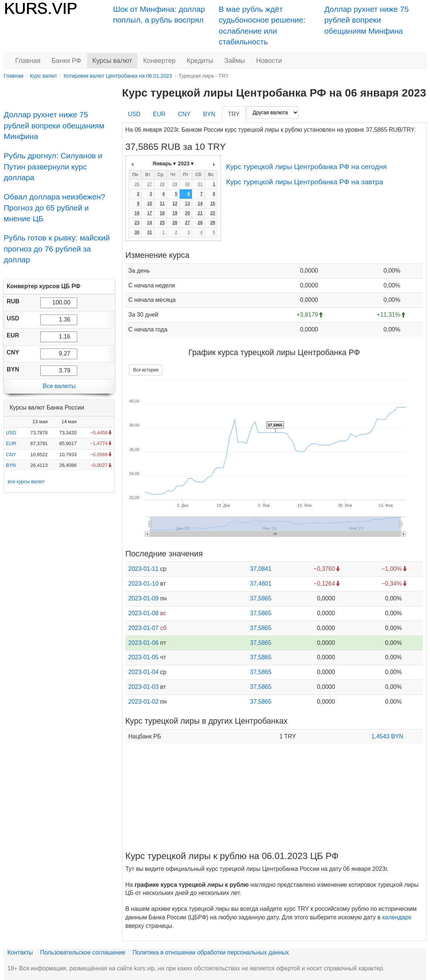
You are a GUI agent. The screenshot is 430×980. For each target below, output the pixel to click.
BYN (11, 465)
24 (150, 223)
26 (137, 184)
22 (213, 213)
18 (162, 213)
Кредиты (200, 61)
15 (213, 203)
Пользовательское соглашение (83, 952)
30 (187, 184)
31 (200, 184)
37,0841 (261, 569)
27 (150, 184)
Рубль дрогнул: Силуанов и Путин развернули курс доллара (53, 166)
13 (187, 203)
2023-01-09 (143, 598)
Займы (235, 61)
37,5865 (261, 598)
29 (175, 184)
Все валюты (59, 386)
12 (175, 203)
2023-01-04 (143, 672)
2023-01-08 (143, 613)
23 (137, 223)
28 (162, 184)
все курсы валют (26, 481)
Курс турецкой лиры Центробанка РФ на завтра (304, 182)
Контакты (20, 952)
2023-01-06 (143, 643)
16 (137, 213)
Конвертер (159, 61)
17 (150, 213)
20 (187, 213)
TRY (234, 114)
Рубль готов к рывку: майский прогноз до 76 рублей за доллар (57, 249)
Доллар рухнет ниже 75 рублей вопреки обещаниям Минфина (366, 20)
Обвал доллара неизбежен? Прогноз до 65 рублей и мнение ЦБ (55, 208)
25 (162, 223)
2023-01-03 (143, 687)
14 (200, 203)
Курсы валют (112, 61)
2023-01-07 (143, 628)
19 (175, 213)
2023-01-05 (143, 657)
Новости (269, 61)
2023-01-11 (143, 569)
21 (200, 213)
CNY (11, 454)
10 (150, 203)
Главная (28, 61)
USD (11, 433)
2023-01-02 (143, 702)
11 (162, 203)
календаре (397, 917)
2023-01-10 (143, 584)
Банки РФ (67, 61)
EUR (11, 443)
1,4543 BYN (387, 736)
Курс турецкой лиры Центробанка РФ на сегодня (306, 167)
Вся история (146, 370)
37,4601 (261, 584)
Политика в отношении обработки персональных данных (211, 952)
